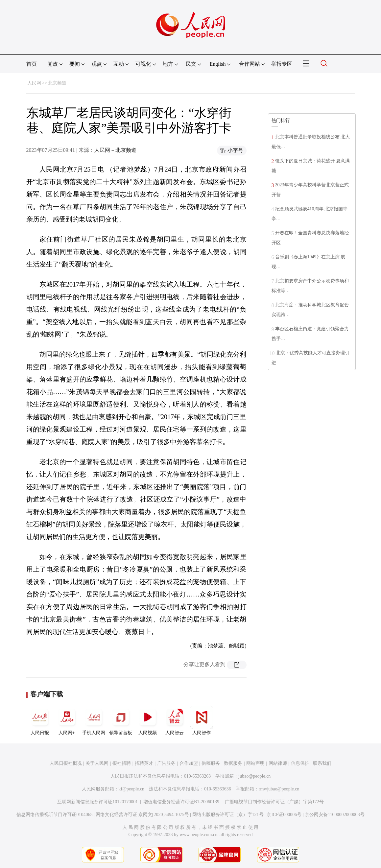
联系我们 (322, 763)
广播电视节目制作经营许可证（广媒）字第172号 (274, 802)
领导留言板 (121, 720)
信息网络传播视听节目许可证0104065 (54, 815)
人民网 (34, 83)
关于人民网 (97, 763)
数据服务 (233, 763)
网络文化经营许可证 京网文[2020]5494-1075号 (142, 815)
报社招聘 (122, 763)
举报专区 (282, 64)
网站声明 (255, 763)
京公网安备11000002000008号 (334, 815)
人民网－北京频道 (115, 150)
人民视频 (148, 720)
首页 (32, 64)
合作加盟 (189, 763)
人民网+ (67, 720)
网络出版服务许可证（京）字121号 (228, 815)
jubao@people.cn (254, 776)
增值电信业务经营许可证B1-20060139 (181, 802)
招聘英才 (144, 763)
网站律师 (278, 763)
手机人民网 (94, 720)
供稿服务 (211, 763)
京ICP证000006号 (284, 815)
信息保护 (300, 763)
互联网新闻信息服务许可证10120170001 (97, 802)
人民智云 (175, 720)
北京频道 (57, 83)
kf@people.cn (132, 789)
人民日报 (40, 720)
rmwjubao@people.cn (279, 789)
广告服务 (166, 763)
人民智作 (202, 720)
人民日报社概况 (66, 763)
